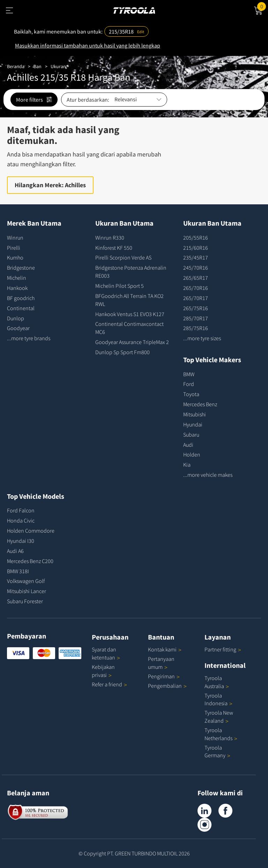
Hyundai (193, 424)
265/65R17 (196, 278)
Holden (192, 454)
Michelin (17, 278)
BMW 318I (18, 571)
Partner (223, 649)
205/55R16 (196, 238)
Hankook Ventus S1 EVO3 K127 (130, 314)
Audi (188, 445)
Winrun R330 (110, 238)
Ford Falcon (21, 510)
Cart (263, 6)
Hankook (17, 288)
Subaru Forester (25, 601)
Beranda (16, 66)
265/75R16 (196, 308)
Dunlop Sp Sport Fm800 (122, 352)
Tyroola (217, 752)
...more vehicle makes (208, 475)
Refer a (109, 684)
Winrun (15, 238)
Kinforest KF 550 (114, 248)
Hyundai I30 (21, 541)
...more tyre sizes (202, 338)
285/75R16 (196, 328)
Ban (38, 66)
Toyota (191, 394)
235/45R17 (196, 257)
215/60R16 (196, 248)
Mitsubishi (195, 414)
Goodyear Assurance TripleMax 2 (132, 342)
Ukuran (58, 66)
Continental (21, 308)
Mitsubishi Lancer (27, 591)
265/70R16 (196, 288)
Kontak (165, 649)
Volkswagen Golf (26, 581)
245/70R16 (196, 268)
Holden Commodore (31, 531)
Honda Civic (21, 520)
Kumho (15, 257)
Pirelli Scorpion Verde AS (123, 257)
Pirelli (14, 248)
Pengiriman (161, 676)
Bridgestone (21, 268)
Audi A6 (15, 551)
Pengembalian (165, 686)
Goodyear (18, 328)
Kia (187, 465)
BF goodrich (21, 298)
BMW (189, 374)
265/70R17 (196, 298)
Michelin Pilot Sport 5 (120, 286)
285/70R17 (196, 318)
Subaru (191, 435)
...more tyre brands (29, 338)
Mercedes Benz (200, 404)
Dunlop (16, 318)
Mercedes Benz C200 (30, 561)
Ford (189, 384)
